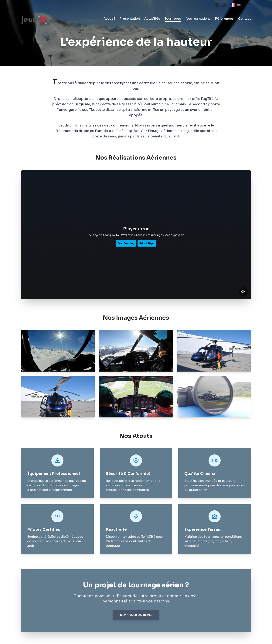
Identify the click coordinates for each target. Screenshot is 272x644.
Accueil (109, 19)
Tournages (173, 19)
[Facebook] (217, 5)
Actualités (152, 19)
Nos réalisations (198, 19)
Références (224, 19)
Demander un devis (136, 615)
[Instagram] (224, 5)
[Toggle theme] (247, 5)
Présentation (130, 19)
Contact (245, 19)
